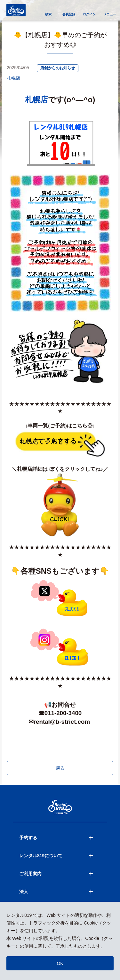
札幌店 (13, 78)
